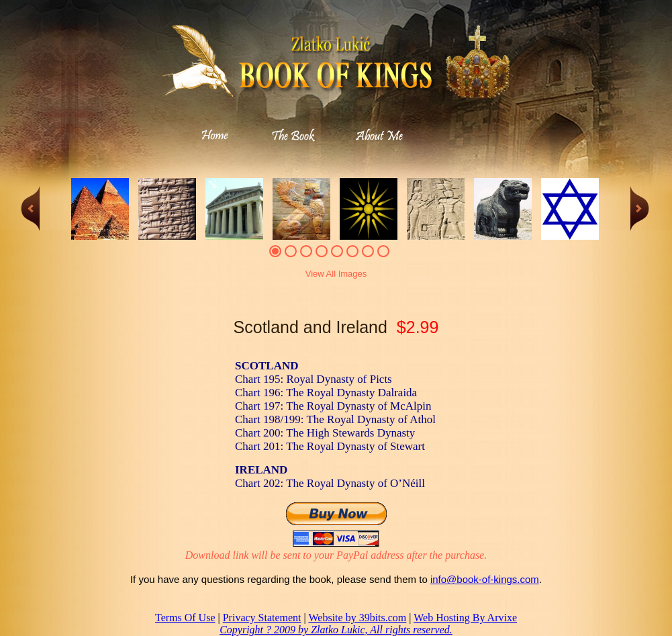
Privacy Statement (262, 618)
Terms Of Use (185, 618)
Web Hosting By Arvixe (465, 618)
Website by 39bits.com (357, 618)
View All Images (336, 274)
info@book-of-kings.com (485, 579)
